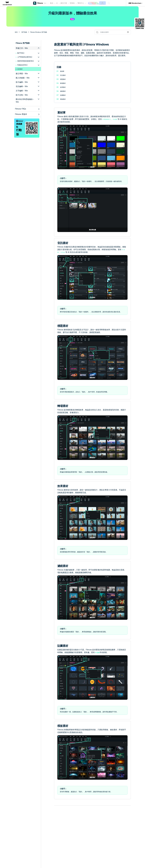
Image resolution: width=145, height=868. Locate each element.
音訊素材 (63, 75)
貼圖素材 (63, 95)
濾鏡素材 (63, 91)
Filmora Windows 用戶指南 (41, 32)
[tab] (28, 48)
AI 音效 (64, 252)
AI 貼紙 (98, 652)
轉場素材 (63, 83)
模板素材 (63, 99)
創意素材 (20, 69)
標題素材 (63, 79)
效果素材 (63, 87)
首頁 (17, 32)
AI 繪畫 (118, 119)
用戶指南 (25, 32)
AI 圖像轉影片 (108, 119)
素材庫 (63, 71)
